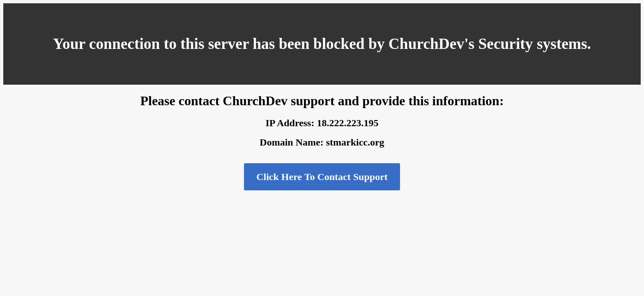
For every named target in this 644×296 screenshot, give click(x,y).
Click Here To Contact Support (322, 177)
